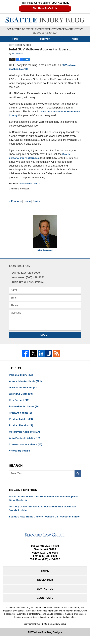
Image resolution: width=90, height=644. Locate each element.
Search (78, 476)
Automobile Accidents (30, 183)
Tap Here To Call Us (45, 8)
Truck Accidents (22, 414)
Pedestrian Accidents (25, 407)
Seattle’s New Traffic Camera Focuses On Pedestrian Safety (41, 521)
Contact (45, 39)
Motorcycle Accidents (25, 433)
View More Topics (20, 452)
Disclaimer (45, 587)
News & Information (24, 388)
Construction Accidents (26, 446)
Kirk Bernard (45, 250)
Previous (16, 201)
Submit (45, 335)
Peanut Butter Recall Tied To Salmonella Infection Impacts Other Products (45, 500)
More (75, 39)
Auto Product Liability (25, 440)
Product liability (21, 420)
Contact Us (45, 596)
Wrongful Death (21, 394)
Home (15, 39)
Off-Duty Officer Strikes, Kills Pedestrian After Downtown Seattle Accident (44, 511)
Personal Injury (22, 375)
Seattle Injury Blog (45, 20)
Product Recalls (21, 427)
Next (37, 201)
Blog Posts (45, 605)
